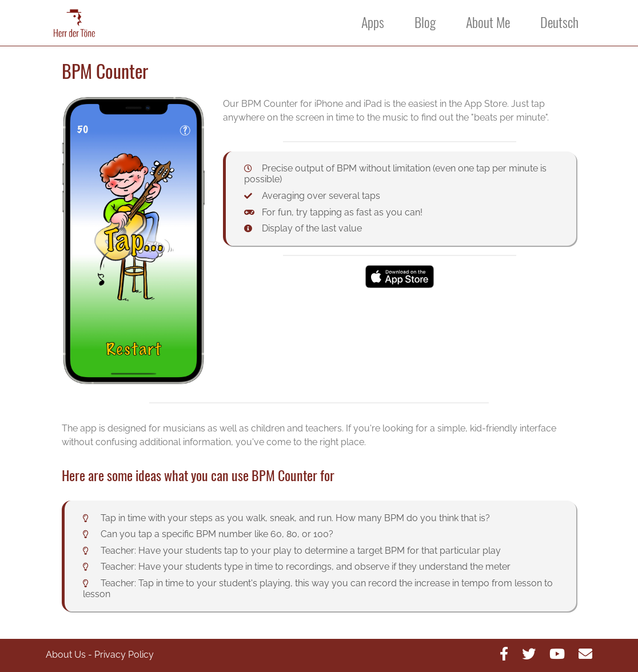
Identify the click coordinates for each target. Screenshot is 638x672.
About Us (66, 655)
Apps (373, 22)
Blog (425, 22)
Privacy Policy (124, 655)
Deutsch (559, 22)
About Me (488, 22)
